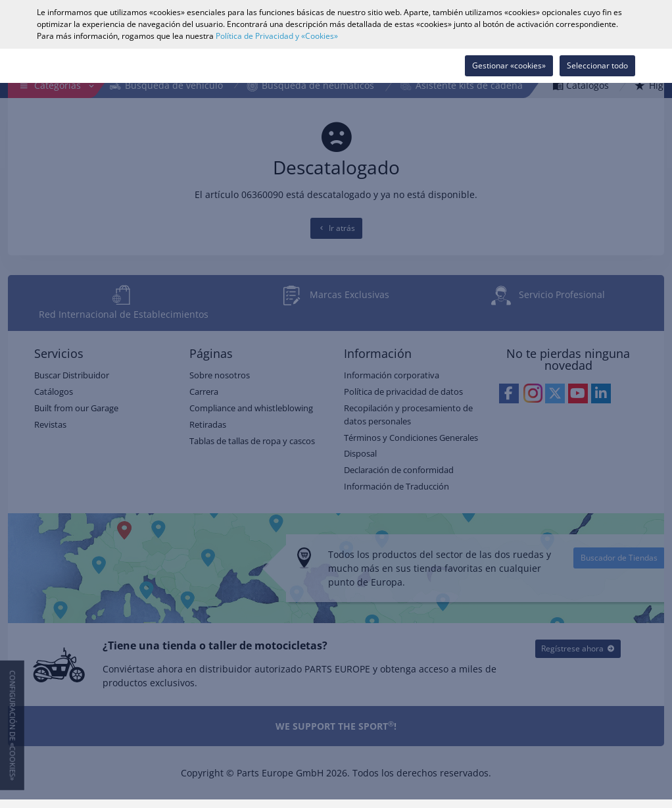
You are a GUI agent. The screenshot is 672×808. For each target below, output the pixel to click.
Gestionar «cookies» (509, 65)
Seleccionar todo (597, 65)
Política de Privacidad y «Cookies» (277, 36)
